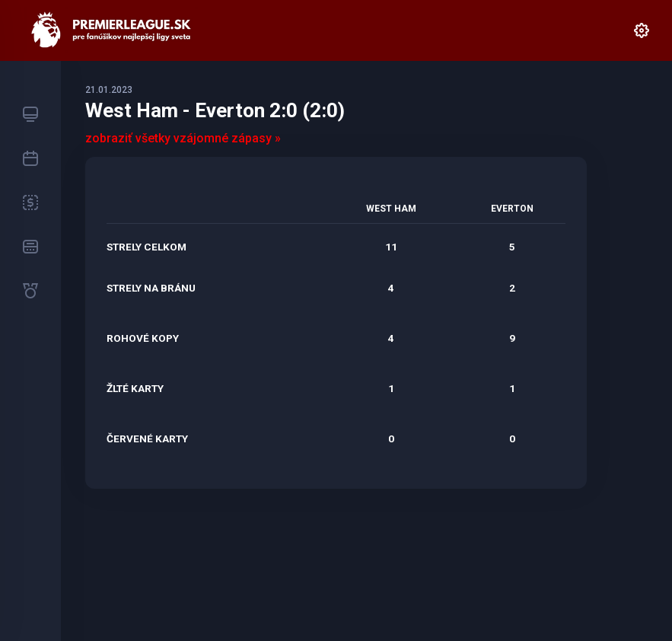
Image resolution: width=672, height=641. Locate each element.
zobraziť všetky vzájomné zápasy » (183, 138)
